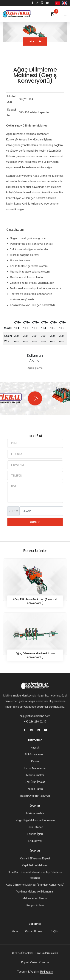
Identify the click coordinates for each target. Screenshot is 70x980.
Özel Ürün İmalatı (35, 782)
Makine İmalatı (35, 813)
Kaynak (35, 748)
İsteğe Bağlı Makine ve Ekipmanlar (35, 820)
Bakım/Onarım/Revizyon (35, 796)
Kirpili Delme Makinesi (35, 865)
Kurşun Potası (35, 905)
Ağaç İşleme (35, 368)
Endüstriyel (35, 841)
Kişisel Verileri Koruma (35, 962)
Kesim (35, 761)
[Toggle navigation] (65, 14)
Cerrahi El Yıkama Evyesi (35, 858)
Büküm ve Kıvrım (35, 754)
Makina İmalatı (35, 775)
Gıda (15, 931)
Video (35, 42)
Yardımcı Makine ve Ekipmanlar (35, 892)
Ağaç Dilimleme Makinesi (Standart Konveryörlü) (35, 885)
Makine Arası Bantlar (35, 898)
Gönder (35, 522)
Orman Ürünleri (34, 931)
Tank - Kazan (35, 827)
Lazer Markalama (35, 768)
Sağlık (54, 931)
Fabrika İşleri (35, 834)
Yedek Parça (35, 789)
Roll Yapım (47, 972)
